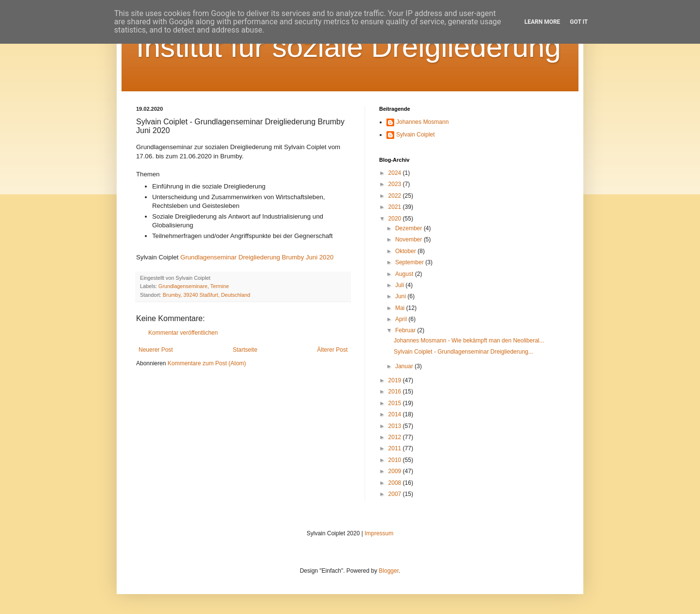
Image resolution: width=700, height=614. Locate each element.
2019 (396, 380)
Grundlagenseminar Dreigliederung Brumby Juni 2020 (257, 257)
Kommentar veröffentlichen (183, 333)
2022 (396, 196)
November (410, 239)
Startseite (245, 350)
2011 (396, 448)
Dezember (410, 228)
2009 (396, 471)
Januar (405, 366)
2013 (396, 426)
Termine (219, 286)
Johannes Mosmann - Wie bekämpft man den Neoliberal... (469, 341)
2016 (396, 392)
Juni (401, 296)
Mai (401, 308)
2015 (396, 403)
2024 (396, 173)
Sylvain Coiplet (415, 135)
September (410, 262)
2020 (396, 219)
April (402, 319)
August (405, 274)
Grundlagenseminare (183, 286)
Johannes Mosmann (422, 122)
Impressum (379, 533)
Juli (400, 285)
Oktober (406, 251)
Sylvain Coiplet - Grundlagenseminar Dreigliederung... (464, 352)
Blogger (389, 571)
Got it (579, 22)
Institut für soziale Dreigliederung (349, 47)
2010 (396, 460)
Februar (406, 330)
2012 (396, 437)
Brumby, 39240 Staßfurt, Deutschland (207, 295)
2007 (396, 494)
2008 (396, 483)
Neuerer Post (156, 350)
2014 (396, 414)
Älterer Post (332, 350)
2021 (396, 207)
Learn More (542, 22)
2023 (396, 184)
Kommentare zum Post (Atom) (207, 363)
